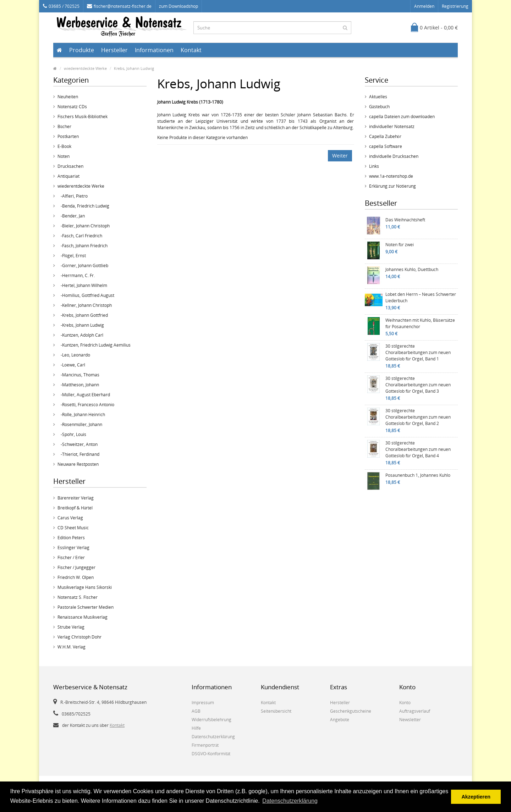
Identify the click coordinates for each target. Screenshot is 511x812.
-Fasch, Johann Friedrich (83, 246)
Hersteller (114, 50)
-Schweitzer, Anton (78, 444)
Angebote (340, 720)
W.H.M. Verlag (72, 647)
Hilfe (196, 728)
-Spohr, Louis (72, 434)
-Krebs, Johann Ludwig (81, 325)
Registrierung (455, 6)
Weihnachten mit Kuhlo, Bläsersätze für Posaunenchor (420, 323)
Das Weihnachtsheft (405, 220)
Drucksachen (70, 166)
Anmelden (424, 6)
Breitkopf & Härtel (75, 508)
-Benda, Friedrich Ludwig (83, 206)
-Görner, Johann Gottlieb (83, 266)
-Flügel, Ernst (72, 256)
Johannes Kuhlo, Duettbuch (412, 269)
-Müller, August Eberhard (84, 395)
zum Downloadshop (178, 6)
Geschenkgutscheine (351, 711)
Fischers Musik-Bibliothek (83, 117)
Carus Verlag (70, 518)
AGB (196, 711)
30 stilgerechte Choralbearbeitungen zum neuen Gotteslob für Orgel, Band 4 (418, 449)
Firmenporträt (205, 745)
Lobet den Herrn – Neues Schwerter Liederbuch (421, 297)
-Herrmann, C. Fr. (76, 275)
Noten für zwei (400, 245)
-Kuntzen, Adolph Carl (80, 335)
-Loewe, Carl (71, 365)
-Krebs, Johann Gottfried (83, 315)
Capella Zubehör (385, 136)
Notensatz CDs (72, 107)
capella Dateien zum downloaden (402, 117)
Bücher (64, 126)
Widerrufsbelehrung (211, 720)
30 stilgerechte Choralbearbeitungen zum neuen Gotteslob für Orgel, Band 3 (418, 385)
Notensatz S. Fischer (78, 597)
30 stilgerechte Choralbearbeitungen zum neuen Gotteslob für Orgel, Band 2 (418, 417)
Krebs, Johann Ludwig (134, 68)
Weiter (340, 156)
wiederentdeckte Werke (85, 68)
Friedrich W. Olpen (76, 577)
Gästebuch (379, 107)
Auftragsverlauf (415, 711)
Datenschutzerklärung (213, 737)
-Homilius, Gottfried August (86, 295)
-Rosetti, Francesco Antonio (86, 405)
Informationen (154, 50)
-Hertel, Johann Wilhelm (82, 285)
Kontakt (191, 50)
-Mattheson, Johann (78, 385)
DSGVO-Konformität (211, 754)
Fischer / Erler (71, 557)
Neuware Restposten (78, 464)
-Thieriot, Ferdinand (78, 454)
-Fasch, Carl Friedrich (80, 236)
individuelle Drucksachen (394, 156)
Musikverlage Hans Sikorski (85, 587)
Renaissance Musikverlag (83, 617)
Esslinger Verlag (73, 548)
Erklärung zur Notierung (392, 186)
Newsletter (410, 720)
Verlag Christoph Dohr (79, 637)
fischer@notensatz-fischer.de (119, 6)
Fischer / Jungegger (76, 567)
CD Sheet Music (73, 528)
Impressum (203, 703)
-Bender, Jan (71, 216)
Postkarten (68, 136)
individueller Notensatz (392, 126)
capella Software (386, 146)
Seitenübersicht (276, 711)
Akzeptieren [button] (476, 797)
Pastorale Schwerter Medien (86, 607)
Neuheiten (68, 97)
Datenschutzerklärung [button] (290, 801)
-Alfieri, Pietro (73, 196)
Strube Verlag (71, 627)
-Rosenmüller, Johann (80, 424)
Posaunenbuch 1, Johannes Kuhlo (418, 475)
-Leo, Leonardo (74, 355)
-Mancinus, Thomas (78, 375)
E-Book (64, 146)
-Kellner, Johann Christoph (85, 305)
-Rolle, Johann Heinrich (81, 415)
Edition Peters (71, 538)
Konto (405, 703)
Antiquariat (68, 176)
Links (374, 166)
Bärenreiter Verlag (76, 498)
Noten (64, 156)
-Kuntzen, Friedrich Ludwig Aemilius (94, 345)
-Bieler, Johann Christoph (84, 226)
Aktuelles (378, 97)
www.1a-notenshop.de (391, 176)
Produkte (82, 50)
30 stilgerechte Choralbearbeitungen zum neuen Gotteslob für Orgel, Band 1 (418, 352)
